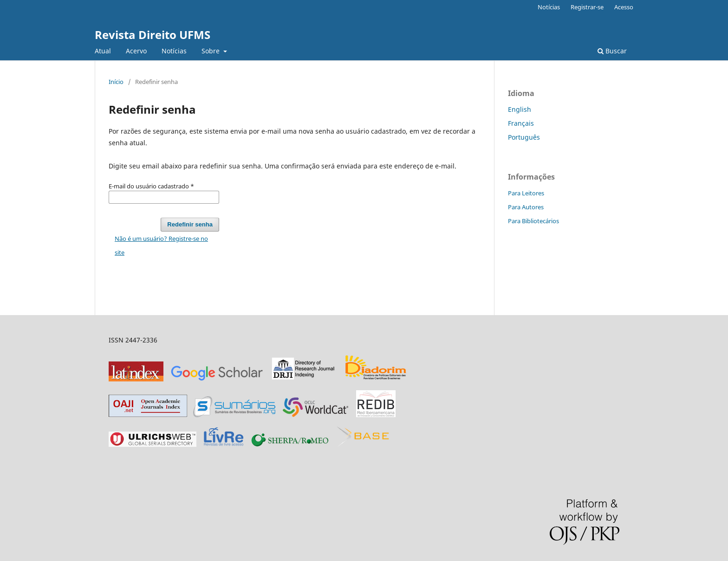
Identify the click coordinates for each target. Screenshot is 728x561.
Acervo (136, 51)
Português (524, 137)
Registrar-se (587, 7)
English (520, 109)
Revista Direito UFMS (153, 35)
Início (116, 82)
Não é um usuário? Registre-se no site (161, 245)
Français (521, 123)
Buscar (612, 51)
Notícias (174, 51)
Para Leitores (526, 193)
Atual (103, 51)
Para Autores (526, 207)
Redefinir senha (190, 224)
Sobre (211, 51)
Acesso (624, 7)
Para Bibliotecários (533, 221)
